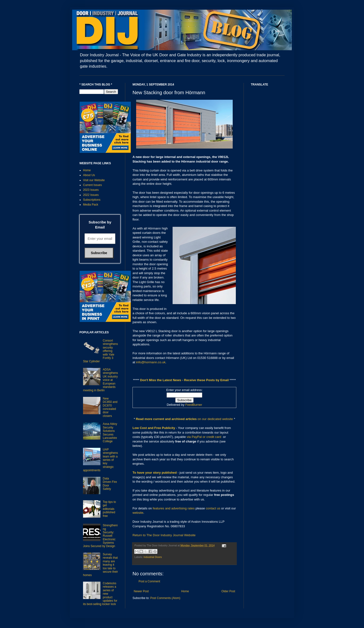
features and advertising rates (174, 508)
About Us (89, 175)
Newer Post (141, 591)
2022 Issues (91, 195)
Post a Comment (149, 581)
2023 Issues (91, 190)
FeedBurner (194, 405)
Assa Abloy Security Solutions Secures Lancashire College (110, 433)
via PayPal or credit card (204, 437)
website (138, 513)
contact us (213, 508)
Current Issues (92, 185)
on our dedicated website (215, 419)
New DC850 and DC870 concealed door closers (110, 407)
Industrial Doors (153, 557)
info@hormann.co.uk (151, 362)
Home (185, 591)
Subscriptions (92, 200)
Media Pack (91, 205)
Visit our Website (94, 180)
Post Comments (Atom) (165, 598)
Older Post (228, 591)
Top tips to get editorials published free (109, 509)
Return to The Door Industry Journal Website (164, 535)
